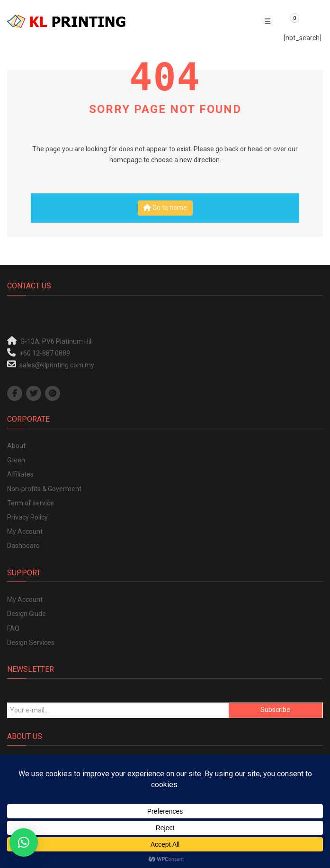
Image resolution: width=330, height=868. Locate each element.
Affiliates (20, 474)
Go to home (165, 208)
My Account (25, 531)
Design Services (31, 642)
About (16, 446)
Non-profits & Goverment (44, 489)
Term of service (31, 503)
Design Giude (27, 614)
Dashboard (23, 546)
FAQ (13, 628)
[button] (24, 842)
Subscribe (275, 710)
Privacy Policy (27, 517)
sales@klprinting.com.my (57, 365)
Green (16, 460)
